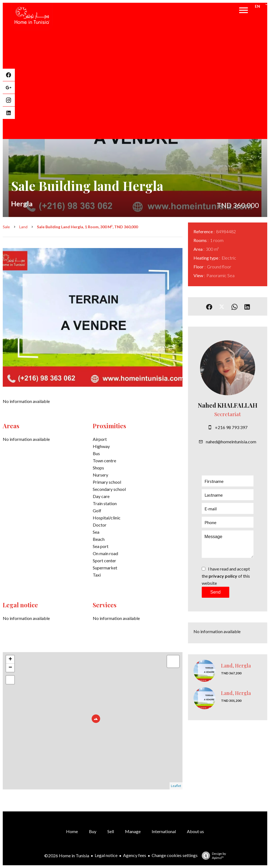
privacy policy (223, 576)
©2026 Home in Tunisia (67, 856)
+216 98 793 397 (231, 427)
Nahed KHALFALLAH (228, 405)
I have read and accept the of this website (226, 576)
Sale (6, 227)
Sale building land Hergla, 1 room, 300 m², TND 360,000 (87, 227)
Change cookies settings (175, 855)
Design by (212, 856)
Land (23, 227)
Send (215, 592)
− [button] (10, 668)
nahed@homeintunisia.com (231, 442)
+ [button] (10, 660)
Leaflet (176, 786)
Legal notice (106, 855)
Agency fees (135, 855)
